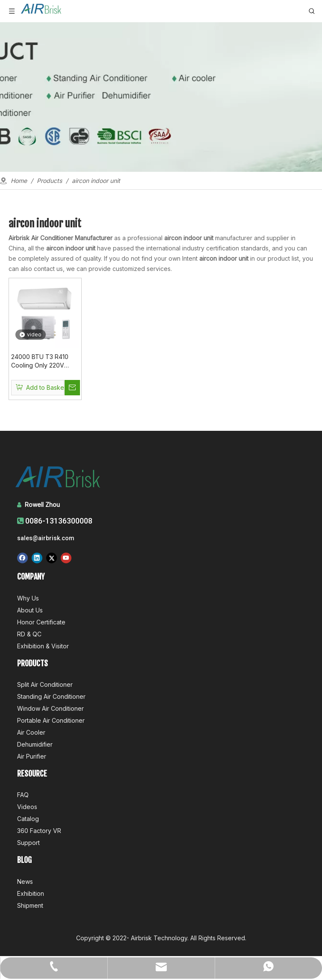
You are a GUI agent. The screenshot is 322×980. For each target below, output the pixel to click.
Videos (27, 807)
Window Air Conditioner (50, 708)
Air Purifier (32, 756)
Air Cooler (31, 732)
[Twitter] (52, 558)
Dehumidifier (35, 744)
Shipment (30, 905)
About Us (30, 610)
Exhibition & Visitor (43, 646)
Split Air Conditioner (45, 684)
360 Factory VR (39, 831)
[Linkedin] (37, 558)
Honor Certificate (41, 622)
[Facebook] (22, 558)
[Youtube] (66, 558)
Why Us (28, 598)
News (25, 881)
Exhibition (31, 893)
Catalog (28, 819)
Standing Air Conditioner (51, 696)
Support (28, 843)
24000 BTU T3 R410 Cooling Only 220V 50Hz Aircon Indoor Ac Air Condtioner (43, 361)
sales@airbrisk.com (46, 538)
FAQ (23, 795)
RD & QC (29, 634)
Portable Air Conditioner (51, 720)
